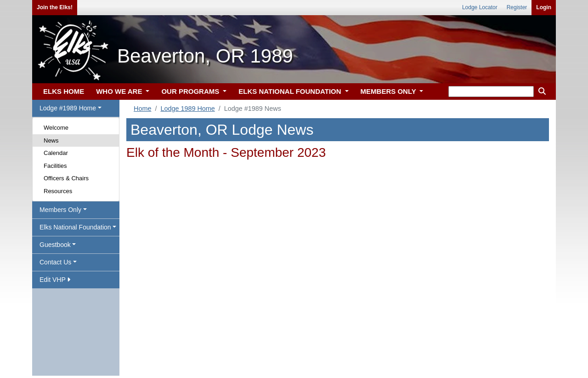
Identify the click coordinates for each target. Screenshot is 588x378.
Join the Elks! (55, 7)
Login (544, 7)
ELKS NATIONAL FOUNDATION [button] (291, 91)
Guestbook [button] (55, 245)
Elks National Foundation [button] (75, 227)
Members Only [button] (60, 210)
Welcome (56, 128)
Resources (58, 191)
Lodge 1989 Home (187, 109)
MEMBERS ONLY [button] (389, 91)
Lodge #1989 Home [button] (68, 108)
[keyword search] (491, 92)
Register (517, 7)
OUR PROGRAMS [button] (191, 91)
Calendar (56, 153)
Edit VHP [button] (55, 280)
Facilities (55, 166)
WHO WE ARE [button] (120, 91)
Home (142, 109)
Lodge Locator (480, 7)
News (51, 140)
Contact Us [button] (55, 262)
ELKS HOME (64, 91)
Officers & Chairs (66, 178)
